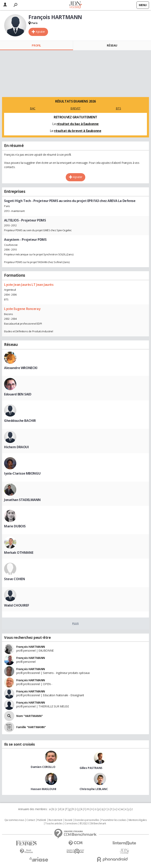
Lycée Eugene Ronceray (22, 309)
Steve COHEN (14, 579)
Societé (69, 820)
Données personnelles (87, 820)
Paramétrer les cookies (114, 820)
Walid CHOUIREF (16, 605)
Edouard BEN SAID (18, 394)
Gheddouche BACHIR (20, 421)
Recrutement (55, 820)
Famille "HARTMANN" (31, 727)
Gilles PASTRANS (91, 768)
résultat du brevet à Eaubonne (78, 131)
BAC (33, 108)
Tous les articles (54, 824)
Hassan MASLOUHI (43, 789)
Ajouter (40, 32)
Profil (36, 45)
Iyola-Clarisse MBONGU (22, 473)
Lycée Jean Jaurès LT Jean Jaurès (29, 285)
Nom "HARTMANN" (30, 716)
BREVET (75, 108)
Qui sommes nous (14, 820)
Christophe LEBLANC (94, 789)
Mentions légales (138, 820)
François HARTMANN (31, 647)
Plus (75, 623)
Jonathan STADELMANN (22, 500)
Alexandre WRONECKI (21, 368)
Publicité (42, 820)
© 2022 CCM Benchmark (93, 824)
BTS (118, 108)
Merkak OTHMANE (19, 553)
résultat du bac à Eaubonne (78, 124)
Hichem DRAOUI (16, 447)
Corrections (71, 824)
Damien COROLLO (43, 767)
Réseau (112, 45)
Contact (31, 820)
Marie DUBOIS (15, 526)
